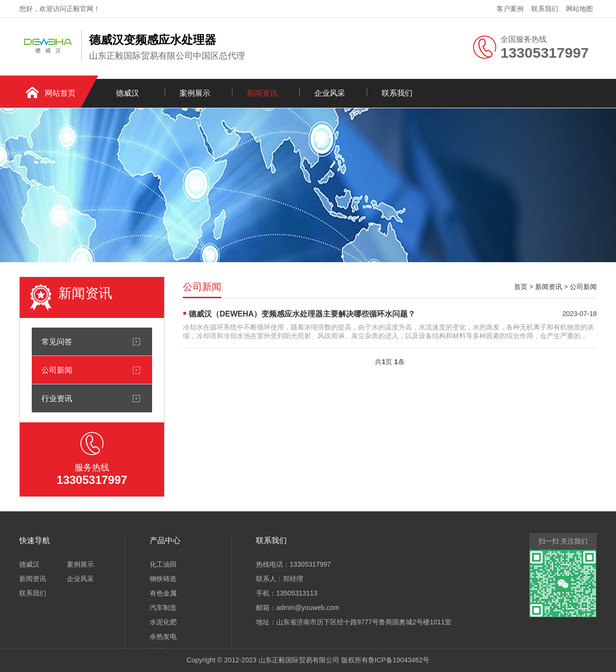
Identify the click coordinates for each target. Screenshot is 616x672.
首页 (521, 287)
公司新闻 (57, 370)
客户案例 (510, 9)
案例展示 (195, 93)
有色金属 (163, 593)
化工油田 (163, 564)
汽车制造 (163, 608)
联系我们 (545, 9)
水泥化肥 (163, 622)
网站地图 (579, 9)
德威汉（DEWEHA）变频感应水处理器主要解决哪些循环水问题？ (302, 314)
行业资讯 (57, 398)
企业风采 (330, 93)
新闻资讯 (262, 93)
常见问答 (57, 342)
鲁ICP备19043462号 (399, 660)
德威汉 (128, 93)
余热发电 (163, 636)
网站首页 (60, 93)
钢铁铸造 (163, 579)
